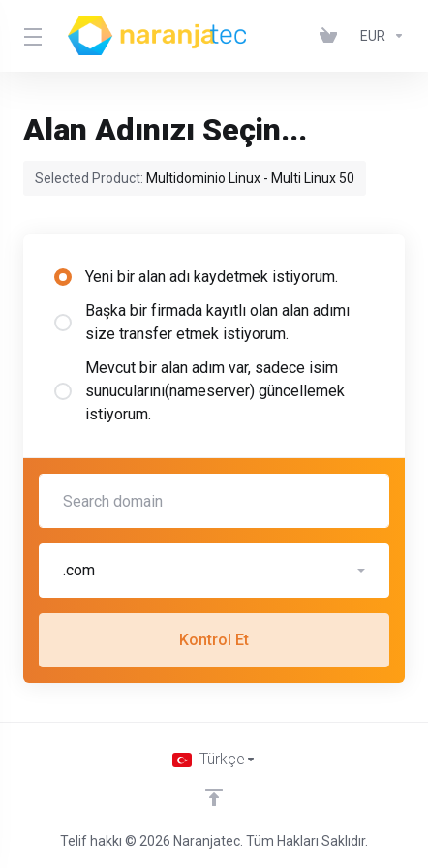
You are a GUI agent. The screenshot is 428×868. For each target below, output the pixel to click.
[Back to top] (214, 797)
